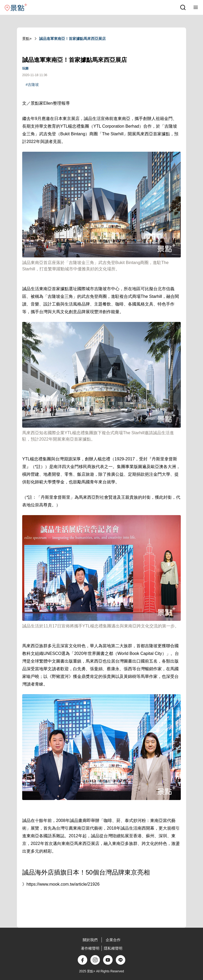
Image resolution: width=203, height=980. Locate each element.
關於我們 (90, 940)
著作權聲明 (90, 948)
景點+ (27, 39)
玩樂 (25, 68)
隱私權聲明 (113, 948)
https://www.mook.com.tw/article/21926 (63, 884)
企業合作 (113, 940)
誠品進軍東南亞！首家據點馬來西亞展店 (72, 39)
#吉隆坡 (32, 85)
